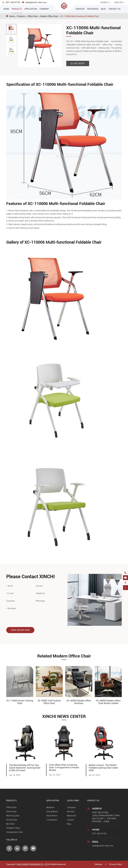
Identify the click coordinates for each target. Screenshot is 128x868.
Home (6, 9)
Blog (103, 9)
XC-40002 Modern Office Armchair (79, 702)
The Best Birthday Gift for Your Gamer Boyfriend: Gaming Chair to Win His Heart (25, 768)
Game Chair (11, 812)
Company (44, 9)
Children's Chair (13, 828)
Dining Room (52, 812)
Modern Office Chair (49, 16)
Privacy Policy (115, 864)
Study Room (52, 816)
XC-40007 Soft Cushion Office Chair (49, 702)
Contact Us (114, 9)
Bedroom (50, 807)
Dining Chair (12, 820)
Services (80, 9)
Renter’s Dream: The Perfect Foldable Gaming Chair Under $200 (103, 768)
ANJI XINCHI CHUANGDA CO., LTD (33, 864)
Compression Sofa (14, 832)
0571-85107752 (13, 2)
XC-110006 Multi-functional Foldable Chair (80, 16)
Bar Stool (10, 824)
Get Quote (78, 63)
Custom (70, 820)
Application (31, 9)
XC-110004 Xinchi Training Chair (20, 702)
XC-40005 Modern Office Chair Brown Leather (108, 702)
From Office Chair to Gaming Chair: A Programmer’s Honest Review (64, 767)
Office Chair (33, 16)
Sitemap (98, 864)
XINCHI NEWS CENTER (64, 716)
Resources (93, 9)
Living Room (52, 820)
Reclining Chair (13, 816)
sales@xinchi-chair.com (36, 2)
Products (17, 9)
